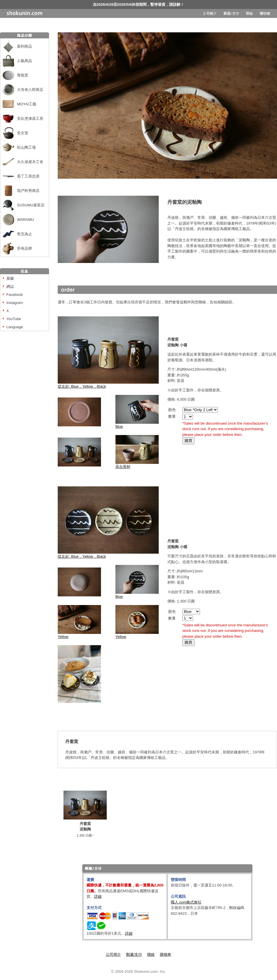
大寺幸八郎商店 (30, 90)
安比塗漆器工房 (30, 118)
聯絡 (151, 954)
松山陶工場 (26, 147)
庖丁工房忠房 (28, 176)
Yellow (79, 635)
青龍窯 (23, 75)
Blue (137, 424)
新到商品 (25, 46)
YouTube (14, 319)
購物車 (165, 954)
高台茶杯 (123, 467)
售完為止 (25, 234)
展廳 (10, 278)
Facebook (15, 295)
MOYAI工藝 (27, 104)
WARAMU (26, 220)
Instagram (15, 303)
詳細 (98, 896)
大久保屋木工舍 (30, 162)
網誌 (10, 286)
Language (15, 327)
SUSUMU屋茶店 (31, 205)
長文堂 (23, 133)
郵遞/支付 (134, 954)
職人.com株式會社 (186, 902)
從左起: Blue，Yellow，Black (108, 384)
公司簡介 (113, 954)
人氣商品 (25, 61)
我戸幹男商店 (28, 191)
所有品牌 (25, 248)
